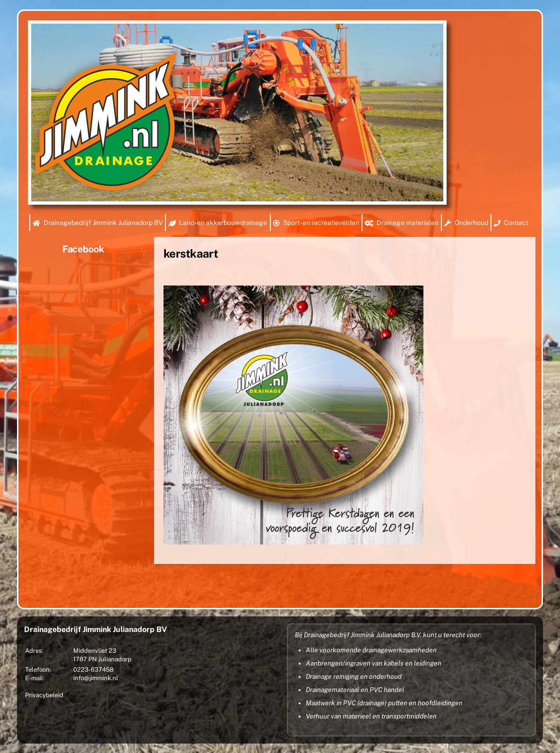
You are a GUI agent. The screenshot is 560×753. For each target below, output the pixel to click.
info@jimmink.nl (96, 678)
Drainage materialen (402, 223)
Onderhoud (466, 223)
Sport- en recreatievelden (316, 223)
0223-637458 (93, 670)
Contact (511, 223)
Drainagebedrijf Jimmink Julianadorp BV (98, 223)
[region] (237, 113)
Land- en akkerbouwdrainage (218, 223)
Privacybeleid (44, 695)
